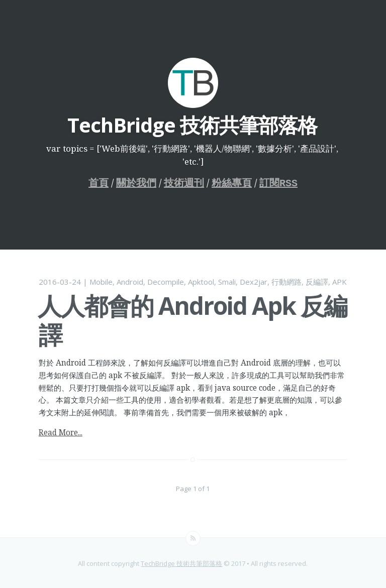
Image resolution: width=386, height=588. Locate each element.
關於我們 (136, 183)
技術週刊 (184, 183)
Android (130, 281)
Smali (227, 281)
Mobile (101, 281)
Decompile (166, 281)
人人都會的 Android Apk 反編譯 (192, 319)
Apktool (201, 281)
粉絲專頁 (232, 183)
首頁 (99, 183)
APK (340, 281)
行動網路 (286, 281)
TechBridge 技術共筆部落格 (181, 562)
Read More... (61, 432)
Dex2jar (254, 281)
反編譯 (317, 281)
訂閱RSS (278, 183)
